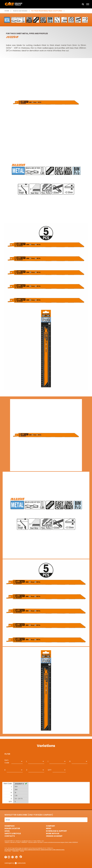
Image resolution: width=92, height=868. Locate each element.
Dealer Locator (12, 828)
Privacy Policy (8, 851)
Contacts (10, 836)
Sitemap (22, 851)
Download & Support (56, 831)
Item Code (7, 761)
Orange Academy (54, 836)
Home (7, 11)
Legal (7, 831)
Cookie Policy (16, 851)
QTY (50, 770)
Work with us (53, 833)
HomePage (9, 826)
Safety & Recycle (13, 833)
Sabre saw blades (20, 11)
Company (50, 826)
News (49, 828)
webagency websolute (15, 863)
